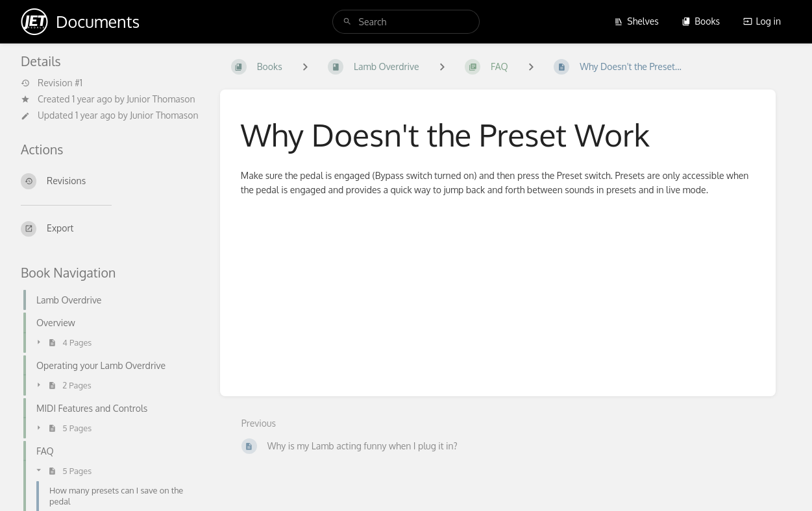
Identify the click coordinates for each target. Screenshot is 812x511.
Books (701, 21)
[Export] (110, 229)
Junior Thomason (161, 99)
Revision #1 (52, 83)
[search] (406, 22)
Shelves (636, 21)
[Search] (347, 22)
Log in (762, 21)
